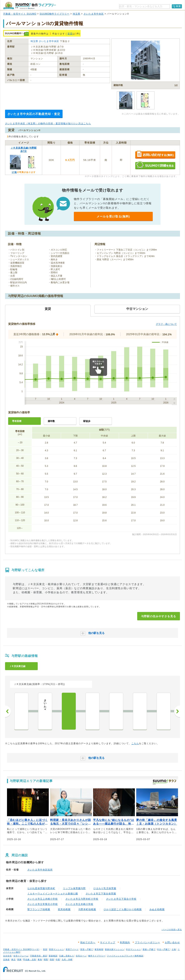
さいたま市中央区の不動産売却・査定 (34, 114)
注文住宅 (7, 956)
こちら (135, 743)
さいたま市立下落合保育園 (101, 894)
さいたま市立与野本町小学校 (82, 899)
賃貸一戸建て (87, 949)
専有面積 (17, 421)
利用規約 (125, 942)
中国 (58, 959)
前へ (8, 711)
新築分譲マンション (115, 949)
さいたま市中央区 (94, 14)
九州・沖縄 (67, 959)
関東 (19, 959)
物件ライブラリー (97, 956)
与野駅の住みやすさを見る (159, 616)
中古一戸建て (163, 949)
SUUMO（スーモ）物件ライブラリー (30, 6)
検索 (178, 6)
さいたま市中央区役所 (40, 870)
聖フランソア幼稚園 (39, 909)
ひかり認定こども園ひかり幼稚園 (123, 909)
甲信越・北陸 (30, 959)
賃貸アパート (72, 949)
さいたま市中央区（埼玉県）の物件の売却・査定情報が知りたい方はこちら (48, 124)
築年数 (51, 421)
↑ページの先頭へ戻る (172, 930)
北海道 (6, 959)
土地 (174, 949)
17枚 (14, 172)
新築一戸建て (149, 949)
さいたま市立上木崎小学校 (43, 899)
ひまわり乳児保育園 (105, 888)
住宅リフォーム (21, 956)
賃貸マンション (56, 949)
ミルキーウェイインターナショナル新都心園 (53, 894)
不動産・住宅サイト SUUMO (20, 14)
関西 (46, 959)
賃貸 (70, 34)
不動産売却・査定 (39, 956)
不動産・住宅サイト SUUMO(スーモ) (21, 949)
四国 (52, 959)
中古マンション (133, 949)
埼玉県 (76, 14)
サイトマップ (108, 942)
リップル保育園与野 (74, 888)
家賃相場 (99, 949)
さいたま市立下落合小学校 (121, 899)
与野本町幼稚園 (87, 909)
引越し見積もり (67, 956)
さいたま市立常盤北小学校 (43, 904)
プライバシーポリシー (147, 942)
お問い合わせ (172, 942)
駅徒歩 (87, 421)
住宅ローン (81, 956)
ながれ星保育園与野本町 (41, 888)
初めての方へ (88, 942)
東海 (40, 959)
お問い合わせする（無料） (155, 155)
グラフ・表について (166, 324)
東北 (13, 959)
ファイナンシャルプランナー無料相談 (125, 956)
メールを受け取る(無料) (113, 216)
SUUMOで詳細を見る (155, 165)
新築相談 (53, 956)
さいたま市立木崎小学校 (79, 904)
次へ (177, 711)
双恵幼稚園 (64, 909)
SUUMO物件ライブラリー (55, 14)
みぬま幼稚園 (157, 909)
